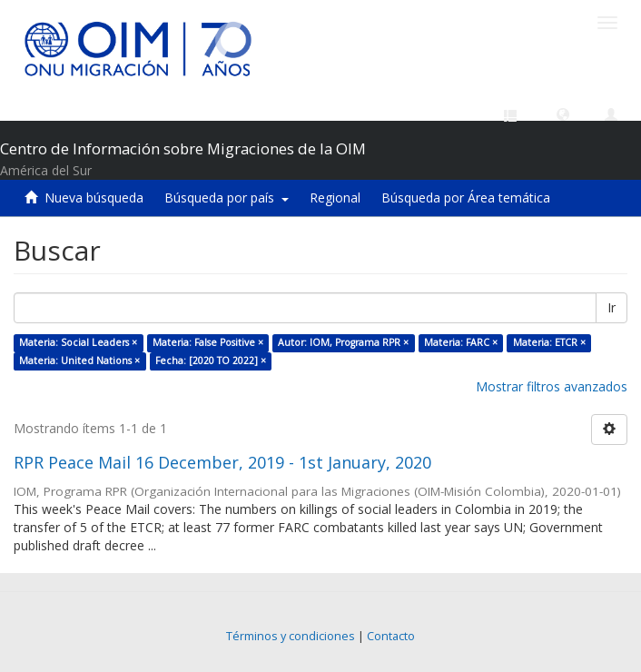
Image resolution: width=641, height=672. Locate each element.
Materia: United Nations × (79, 361)
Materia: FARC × (461, 342)
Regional (335, 198)
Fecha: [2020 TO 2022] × (211, 361)
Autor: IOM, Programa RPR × (343, 342)
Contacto (391, 636)
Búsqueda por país (227, 198)
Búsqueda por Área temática (466, 198)
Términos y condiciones (291, 636)
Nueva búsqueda (94, 198)
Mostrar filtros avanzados (552, 386)
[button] (563, 114)
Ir (611, 307)
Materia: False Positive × (208, 342)
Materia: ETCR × (549, 342)
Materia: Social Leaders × (78, 342)
